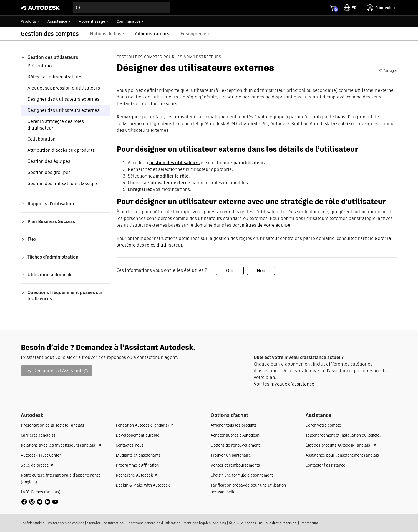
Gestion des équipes (49, 161)
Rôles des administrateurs (55, 77)
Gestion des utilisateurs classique (63, 183)
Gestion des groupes (49, 172)
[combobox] (122, 8)
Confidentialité (33, 523)
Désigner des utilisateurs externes (63, 99)
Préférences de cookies (66, 523)
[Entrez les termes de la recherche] (122, 8)
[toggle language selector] (350, 8)
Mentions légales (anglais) (205, 523)
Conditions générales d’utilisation (153, 523)
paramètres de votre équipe (261, 225)
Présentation (41, 66)
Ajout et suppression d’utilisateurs (64, 88)
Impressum (309, 523)
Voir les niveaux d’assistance (284, 384)
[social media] (40, 502)
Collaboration (41, 139)
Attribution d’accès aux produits (61, 150)
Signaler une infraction (105, 523)
